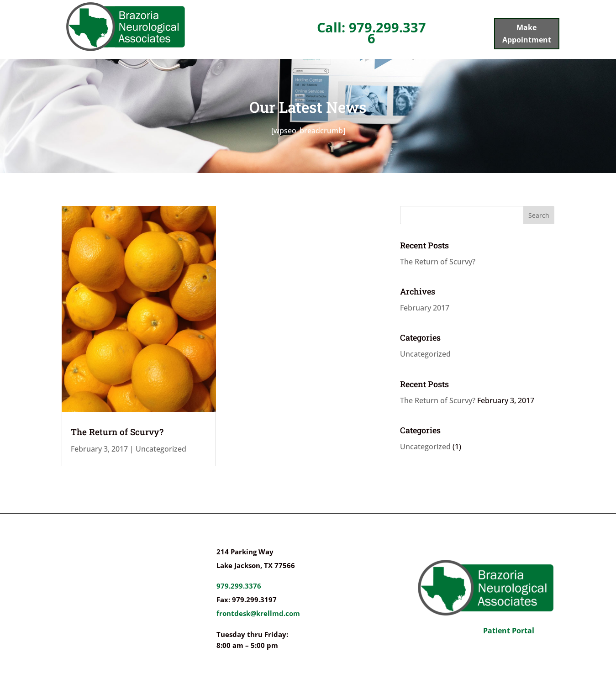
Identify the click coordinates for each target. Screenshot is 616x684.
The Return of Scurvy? (117, 432)
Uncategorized (161, 449)
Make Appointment (527, 34)
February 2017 (425, 308)
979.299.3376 (239, 586)
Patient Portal (509, 631)
